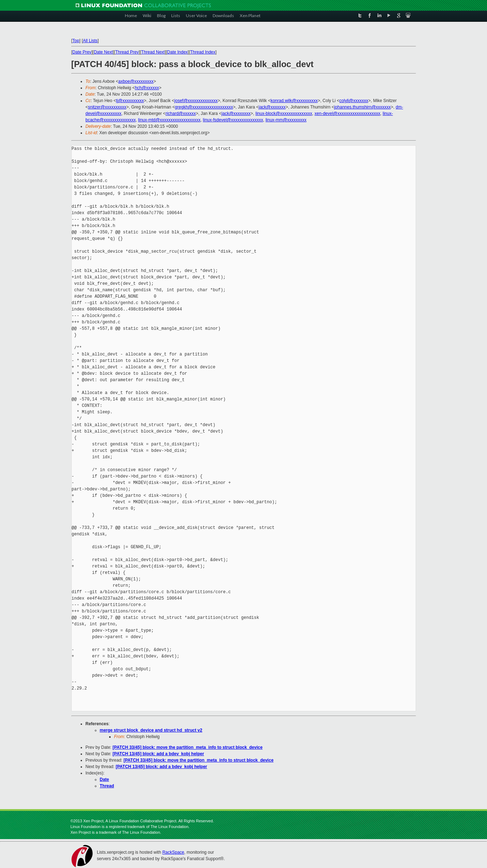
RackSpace (173, 852)
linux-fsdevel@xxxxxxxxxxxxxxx (233, 120)
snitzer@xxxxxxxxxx (107, 107)
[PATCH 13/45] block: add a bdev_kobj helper (158, 754)
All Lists (90, 41)
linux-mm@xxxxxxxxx (286, 120)
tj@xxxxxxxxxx (130, 101)
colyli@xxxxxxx (354, 101)
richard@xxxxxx (181, 113)
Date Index (177, 52)
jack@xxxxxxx (272, 107)
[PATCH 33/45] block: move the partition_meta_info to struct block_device (188, 747)
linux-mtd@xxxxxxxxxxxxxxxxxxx (169, 120)
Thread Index (203, 52)
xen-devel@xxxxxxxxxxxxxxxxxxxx (348, 113)
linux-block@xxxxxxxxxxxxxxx (284, 113)
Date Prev (82, 52)
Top (76, 41)
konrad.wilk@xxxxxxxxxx (294, 101)
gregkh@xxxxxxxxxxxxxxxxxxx (204, 107)
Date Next (103, 52)
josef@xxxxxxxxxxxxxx (196, 101)
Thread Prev (127, 52)
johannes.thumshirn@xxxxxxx (362, 107)
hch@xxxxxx (147, 88)
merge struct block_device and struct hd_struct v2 (151, 730)
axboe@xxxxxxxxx (136, 81)
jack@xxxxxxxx (236, 113)
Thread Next (153, 52)
